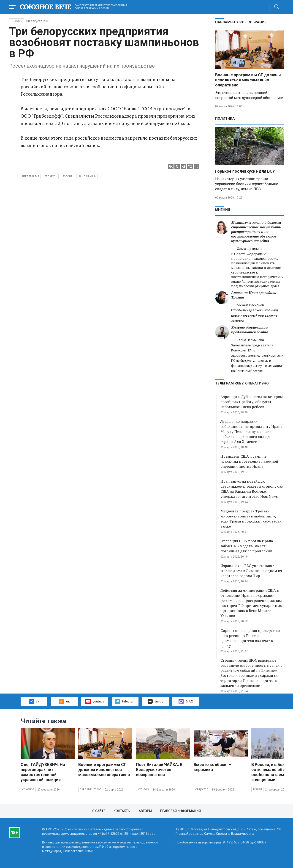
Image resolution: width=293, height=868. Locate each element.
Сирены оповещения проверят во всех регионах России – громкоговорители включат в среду (250, 638)
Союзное (28, 789)
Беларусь (51, 176)
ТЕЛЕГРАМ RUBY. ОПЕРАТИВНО (242, 383)
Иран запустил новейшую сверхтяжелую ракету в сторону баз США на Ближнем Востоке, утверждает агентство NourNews (252, 489)
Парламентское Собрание (241, 22)
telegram (125, 701)
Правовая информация (180, 811)
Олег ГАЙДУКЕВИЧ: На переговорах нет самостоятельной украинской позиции (43, 772)
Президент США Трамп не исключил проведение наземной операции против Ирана (249, 461)
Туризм (257, 789)
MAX (186, 701)
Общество (202, 789)
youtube (95, 701)
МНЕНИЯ (223, 210)
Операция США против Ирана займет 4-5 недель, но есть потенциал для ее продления (247, 546)
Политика (225, 119)
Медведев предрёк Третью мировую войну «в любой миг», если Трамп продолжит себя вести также (251, 519)
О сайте (99, 811)
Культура (143, 789)
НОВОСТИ (17, 21)
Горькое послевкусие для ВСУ (245, 171)
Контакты (122, 811)
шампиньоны (87, 176)
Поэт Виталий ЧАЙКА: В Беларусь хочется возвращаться (159, 770)
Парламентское (91, 789)
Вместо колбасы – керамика (212, 767)
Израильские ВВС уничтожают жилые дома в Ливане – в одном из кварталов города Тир (251, 571)
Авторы (145, 811)
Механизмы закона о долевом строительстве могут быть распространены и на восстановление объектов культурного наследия (256, 232)
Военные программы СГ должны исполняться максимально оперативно (248, 80)
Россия (67, 176)
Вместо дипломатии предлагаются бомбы (250, 330)
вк (34, 701)
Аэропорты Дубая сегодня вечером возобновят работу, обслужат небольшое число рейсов (252, 402)
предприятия (31, 176)
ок (64, 701)
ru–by (155, 701)
